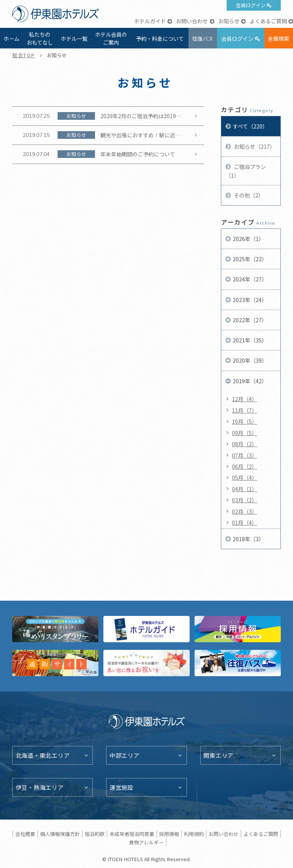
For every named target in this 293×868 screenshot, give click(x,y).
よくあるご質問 (268, 21)
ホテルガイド (150, 21)
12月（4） (245, 399)
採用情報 (169, 834)
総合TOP (24, 55)
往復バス (203, 39)
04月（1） (245, 489)
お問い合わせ (192, 21)
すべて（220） (250, 126)
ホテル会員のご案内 (111, 38)
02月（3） (245, 511)
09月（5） (245, 433)
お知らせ (229, 21)
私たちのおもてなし (40, 38)
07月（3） (245, 455)
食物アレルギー (146, 842)
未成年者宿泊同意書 (132, 834)
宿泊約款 (95, 834)
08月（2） (245, 444)
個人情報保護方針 (60, 834)
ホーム (11, 39)
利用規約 (194, 834)
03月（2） (245, 500)
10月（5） (245, 421)
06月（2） (245, 466)
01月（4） (245, 522)
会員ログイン (251, 5)
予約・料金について (160, 39)
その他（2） (248, 195)
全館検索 (279, 39)
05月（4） (245, 477)
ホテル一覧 (74, 39)
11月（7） (245, 410)
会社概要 (25, 834)
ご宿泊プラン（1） (246, 171)
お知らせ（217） (254, 146)
